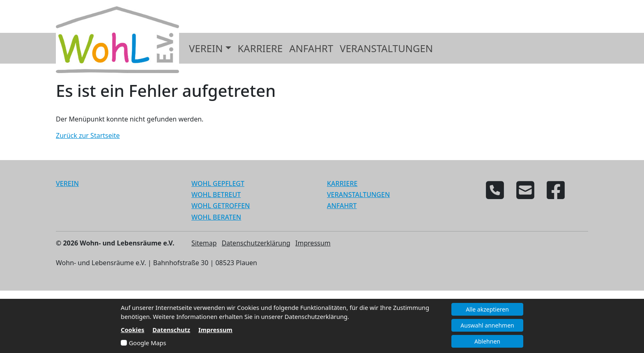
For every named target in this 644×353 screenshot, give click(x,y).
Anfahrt (311, 48)
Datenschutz (171, 330)
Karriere (260, 48)
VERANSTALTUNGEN (358, 195)
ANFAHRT (342, 206)
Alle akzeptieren (487, 309)
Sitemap (204, 243)
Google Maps (148, 343)
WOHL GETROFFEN (221, 206)
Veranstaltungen (386, 48)
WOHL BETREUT (216, 195)
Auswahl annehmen (487, 325)
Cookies (132, 330)
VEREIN (67, 183)
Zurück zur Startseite (88, 135)
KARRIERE (342, 183)
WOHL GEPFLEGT (218, 183)
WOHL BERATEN (216, 217)
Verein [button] (206, 48)
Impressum (313, 243)
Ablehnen (487, 341)
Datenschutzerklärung (256, 243)
